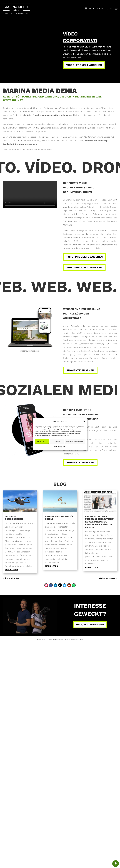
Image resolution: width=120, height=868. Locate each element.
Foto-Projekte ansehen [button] (85, 257)
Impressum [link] (41, 640)
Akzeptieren (42, 441)
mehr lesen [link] (11, 570)
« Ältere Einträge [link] (11, 578)
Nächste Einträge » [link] (108, 578)
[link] (16, 9)
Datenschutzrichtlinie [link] (55, 640)
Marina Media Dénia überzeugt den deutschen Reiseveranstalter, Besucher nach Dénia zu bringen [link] (100, 522)
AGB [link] (81, 640)
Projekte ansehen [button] (80, 370)
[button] (84, 421)
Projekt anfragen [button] (90, 625)
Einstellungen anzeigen (75, 441)
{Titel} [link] (55, 447)
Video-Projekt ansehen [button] (84, 65)
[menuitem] (16, 9)
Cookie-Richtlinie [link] (71, 640)
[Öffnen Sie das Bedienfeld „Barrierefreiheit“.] (116, 864)
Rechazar (57, 441)
